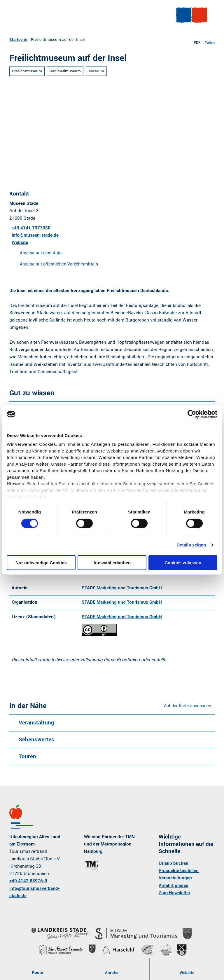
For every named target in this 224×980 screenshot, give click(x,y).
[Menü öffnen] (182, 17)
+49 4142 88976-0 (28, 884)
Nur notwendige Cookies (41, 563)
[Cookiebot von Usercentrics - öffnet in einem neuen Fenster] (192, 414)
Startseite (18, 40)
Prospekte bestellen (179, 874)
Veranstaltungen (175, 881)
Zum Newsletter (174, 896)
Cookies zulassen (183, 563)
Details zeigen (191, 545)
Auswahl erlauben (112, 563)
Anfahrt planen (174, 888)
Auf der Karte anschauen (188, 709)
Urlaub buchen (174, 866)
